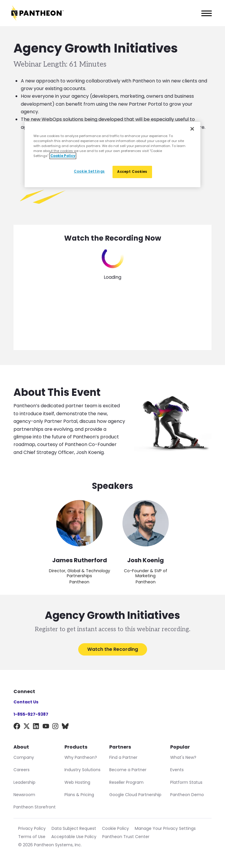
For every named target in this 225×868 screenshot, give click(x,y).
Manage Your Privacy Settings (165, 828)
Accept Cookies (132, 172)
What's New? (183, 757)
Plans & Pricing (79, 795)
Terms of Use (32, 837)
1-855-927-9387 (31, 714)
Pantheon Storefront (35, 807)
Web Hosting (77, 782)
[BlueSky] (65, 727)
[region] (112, 154)
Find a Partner (123, 757)
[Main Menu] (205, 13)
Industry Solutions (82, 770)
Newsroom (24, 795)
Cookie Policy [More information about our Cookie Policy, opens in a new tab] (63, 156)
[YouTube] (46, 727)
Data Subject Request (74, 828)
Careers (22, 770)
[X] (27, 727)
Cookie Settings (89, 171)
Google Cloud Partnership (135, 795)
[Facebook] (17, 727)
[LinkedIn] (36, 727)
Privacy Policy (32, 828)
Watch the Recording (113, 649)
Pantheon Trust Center (126, 837)
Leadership (24, 782)
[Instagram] (56, 727)
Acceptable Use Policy (74, 837)
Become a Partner (128, 770)
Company (24, 757)
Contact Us (26, 702)
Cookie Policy (115, 828)
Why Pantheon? (81, 757)
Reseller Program (126, 782)
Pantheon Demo (187, 795)
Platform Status (186, 782)
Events (177, 770)
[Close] (192, 129)
